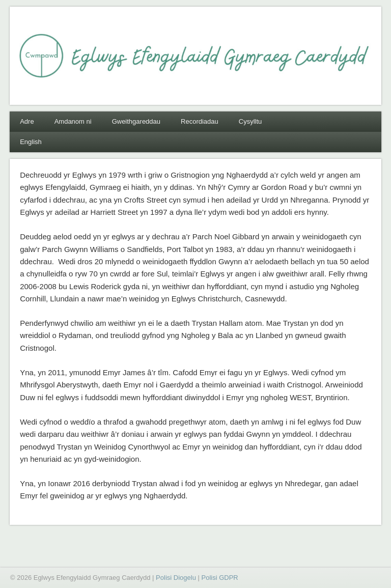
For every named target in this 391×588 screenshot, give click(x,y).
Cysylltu (250, 121)
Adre (27, 121)
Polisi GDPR (219, 578)
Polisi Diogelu (176, 578)
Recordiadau (200, 121)
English (31, 142)
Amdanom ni (73, 121)
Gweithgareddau (136, 121)
